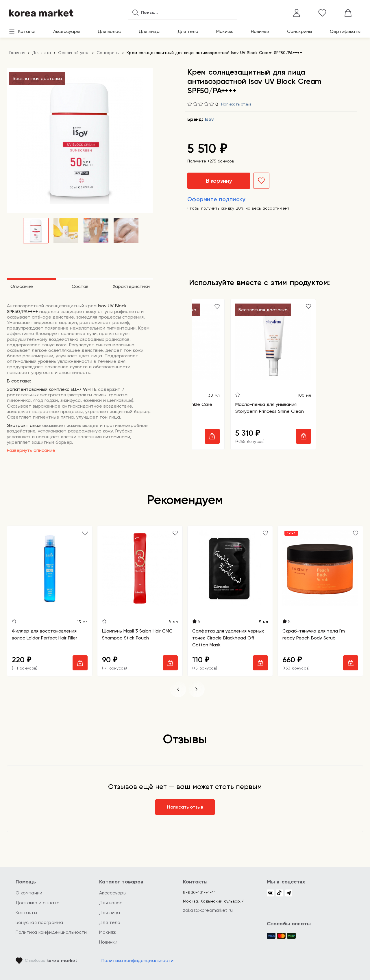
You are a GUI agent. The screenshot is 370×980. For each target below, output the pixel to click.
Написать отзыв (236, 104)
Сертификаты (345, 31)
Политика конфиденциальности (51, 932)
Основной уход (74, 53)
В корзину (219, 181)
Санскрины (299, 31)
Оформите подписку (216, 199)
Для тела (188, 31)
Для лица (149, 31)
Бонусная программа (39, 922)
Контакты (26, 912)
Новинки (260, 31)
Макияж (225, 31)
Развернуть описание (31, 450)
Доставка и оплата (38, 903)
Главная (17, 53)
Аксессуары (66, 31)
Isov (209, 119)
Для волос (109, 31)
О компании (29, 893)
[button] (178, 689)
